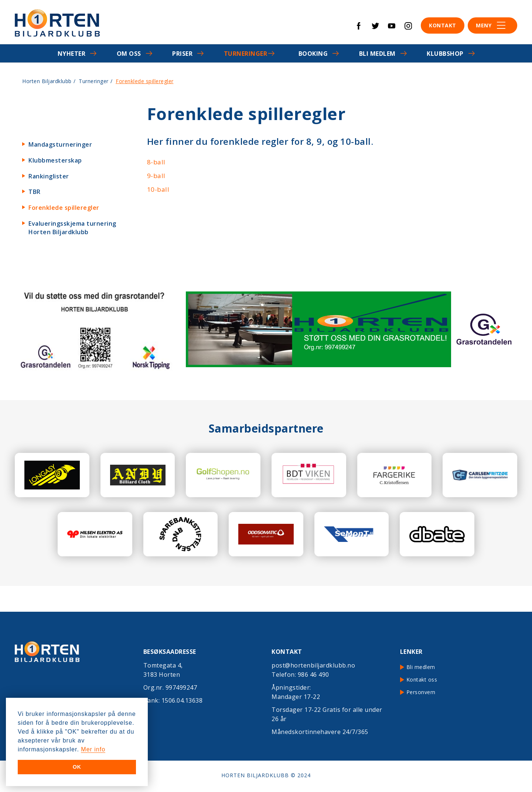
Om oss (129, 54)
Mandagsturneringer (60, 144)
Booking (313, 54)
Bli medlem (377, 54)
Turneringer (246, 54)
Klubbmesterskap (55, 160)
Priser (182, 54)
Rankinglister (49, 176)
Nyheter (72, 54)
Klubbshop (445, 54)
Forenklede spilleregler (64, 208)
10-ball (158, 189)
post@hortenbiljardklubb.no (313, 665)
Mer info (93, 749)
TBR (35, 192)
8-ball (156, 162)
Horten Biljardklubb (47, 81)
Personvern (421, 692)
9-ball (156, 176)
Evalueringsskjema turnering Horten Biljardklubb (72, 228)
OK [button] (77, 767)
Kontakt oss (422, 680)
